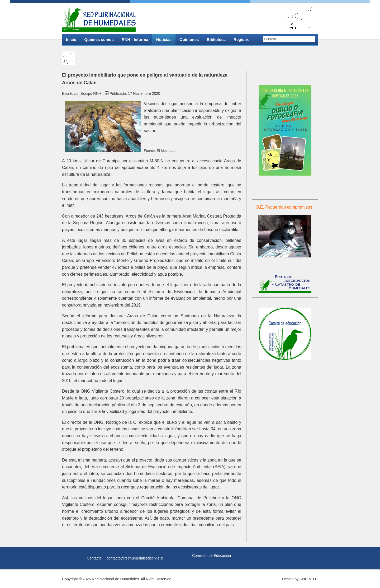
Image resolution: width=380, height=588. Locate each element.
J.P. (315, 579)
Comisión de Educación (212, 556)
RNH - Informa (135, 39)
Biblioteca (216, 39)
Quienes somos (99, 39)
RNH (303, 579)
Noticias (164, 39)
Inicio (71, 39)
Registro (242, 39)
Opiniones (189, 39)
